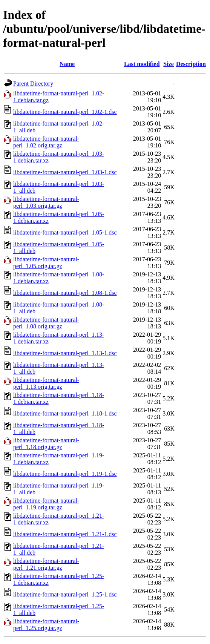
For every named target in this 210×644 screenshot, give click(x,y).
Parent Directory (33, 84)
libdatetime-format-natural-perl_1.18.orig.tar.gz (46, 444)
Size (169, 64)
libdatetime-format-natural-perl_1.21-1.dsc (65, 534)
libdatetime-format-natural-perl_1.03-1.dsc (65, 172)
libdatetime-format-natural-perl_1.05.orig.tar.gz (46, 263)
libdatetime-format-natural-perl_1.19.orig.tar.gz (46, 504)
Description (191, 64)
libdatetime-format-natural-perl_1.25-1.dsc (65, 594)
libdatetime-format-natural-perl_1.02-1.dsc (65, 112)
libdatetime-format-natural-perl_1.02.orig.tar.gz (46, 142)
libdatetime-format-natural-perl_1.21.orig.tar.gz (46, 564)
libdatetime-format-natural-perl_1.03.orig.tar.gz (46, 202)
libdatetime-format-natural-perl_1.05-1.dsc (65, 232)
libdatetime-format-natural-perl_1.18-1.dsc (65, 413)
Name (67, 64)
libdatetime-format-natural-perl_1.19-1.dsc (65, 474)
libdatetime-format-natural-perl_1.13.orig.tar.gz (46, 383)
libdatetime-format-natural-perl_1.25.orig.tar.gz (46, 625)
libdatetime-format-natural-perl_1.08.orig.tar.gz (46, 323)
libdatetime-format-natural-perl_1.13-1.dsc (65, 353)
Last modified (142, 64)
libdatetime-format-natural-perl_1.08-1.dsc (65, 293)
